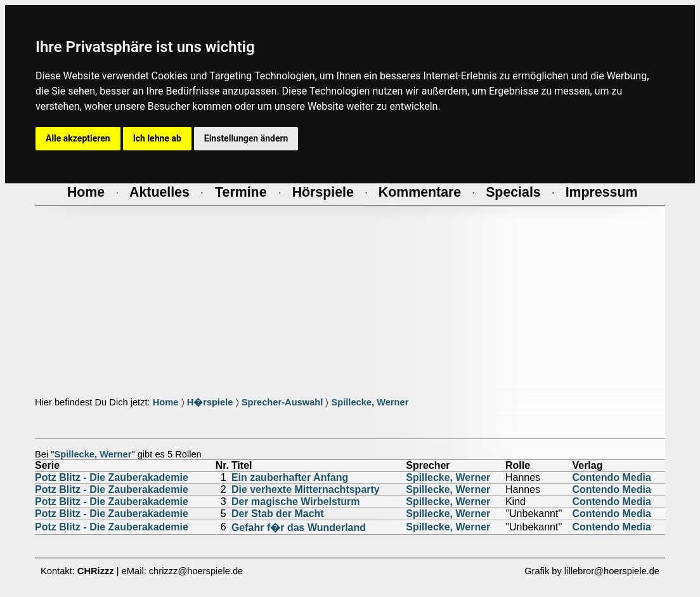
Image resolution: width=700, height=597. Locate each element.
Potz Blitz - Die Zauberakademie (112, 477)
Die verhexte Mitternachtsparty (306, 489)
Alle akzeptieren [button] (78, 138)
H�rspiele (210, 402)
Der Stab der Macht (278, 514)
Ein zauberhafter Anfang (290, 477)
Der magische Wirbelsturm (296, 502)
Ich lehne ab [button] (157, 138)
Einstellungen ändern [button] (246, 138)
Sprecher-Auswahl (282, 402)
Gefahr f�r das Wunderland (299, 528)
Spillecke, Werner (370, 402)
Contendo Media (611, 477)
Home (166, 402)
